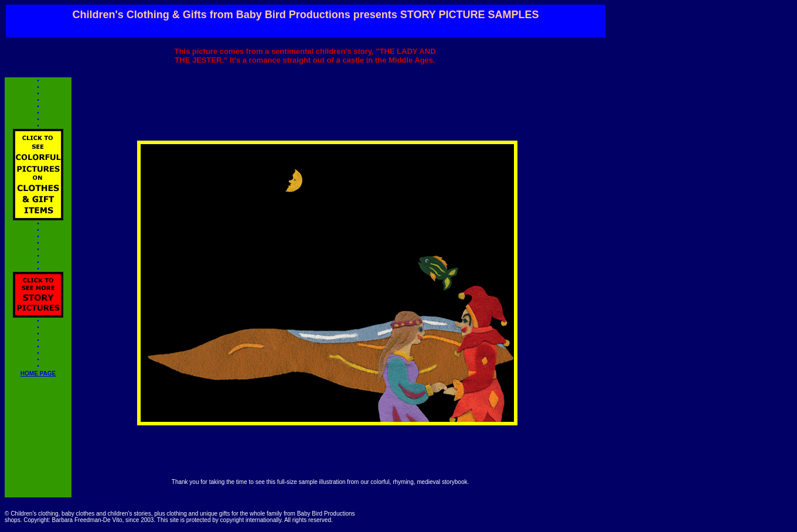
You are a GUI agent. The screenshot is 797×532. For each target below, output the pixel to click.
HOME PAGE (38, 376)
